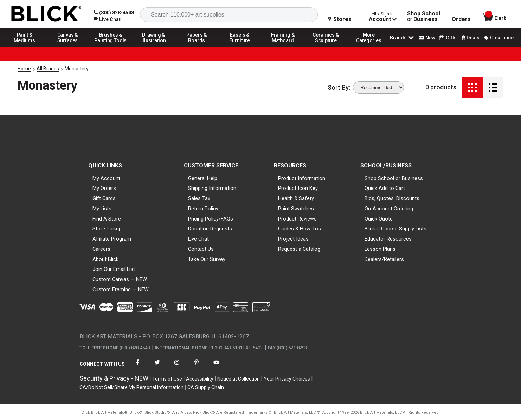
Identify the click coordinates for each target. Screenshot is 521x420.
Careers (101, 249)
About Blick (105, 259)
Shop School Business (424, 17)
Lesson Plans (380, 249)
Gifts (448, 38)
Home (24, 69)
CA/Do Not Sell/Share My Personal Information (131, 387)
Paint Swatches (296, 209)
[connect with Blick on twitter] (157, 367)
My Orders (104, 188)
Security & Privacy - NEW (114, 378)
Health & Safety (296, 198)
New (427, 38)
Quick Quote (379, 219)
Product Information (302, 178)
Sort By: (339, 88)
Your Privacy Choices (287, 379)
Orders (461, 19)
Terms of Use (167, 379)
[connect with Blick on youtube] (216, 367)
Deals (470, 38)
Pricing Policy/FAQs (211, 219)
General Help (203, 178)
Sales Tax (199, 198)
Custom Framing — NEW (121, 289)
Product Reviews (297, 219)
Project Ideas (293, 239)
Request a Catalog (299, 249)
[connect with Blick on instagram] (177, 367)
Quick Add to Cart (385, 188)
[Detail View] (493, 87)
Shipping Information (212, 188)
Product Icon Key (298, 188)
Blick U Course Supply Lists (395, 229)
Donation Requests (210, 229)
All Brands (48, 69)
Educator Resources (388, 239)
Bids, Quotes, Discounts (392, 198)
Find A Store (107, 219)
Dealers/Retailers (384, 259)
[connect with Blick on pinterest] (197, 367)
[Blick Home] (46, 14)
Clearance (499, 38)
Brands (403, 38)
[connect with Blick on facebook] (137, 367)
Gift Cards (104, 198)
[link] (107, 19)
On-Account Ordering (389, 209)
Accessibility (200, 379)
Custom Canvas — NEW (120, 279)
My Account (106, 178)
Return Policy (203, 209)
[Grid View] (472, 87)
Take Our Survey (207, 259)
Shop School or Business (394, 178)
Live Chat (198, 239)
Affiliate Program (112, 239)
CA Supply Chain (206, 387)
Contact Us (201, 249)
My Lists (102, 209)
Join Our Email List (114, 269)
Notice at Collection (239, 379)
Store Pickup (107, 229)
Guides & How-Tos (300, 229)
